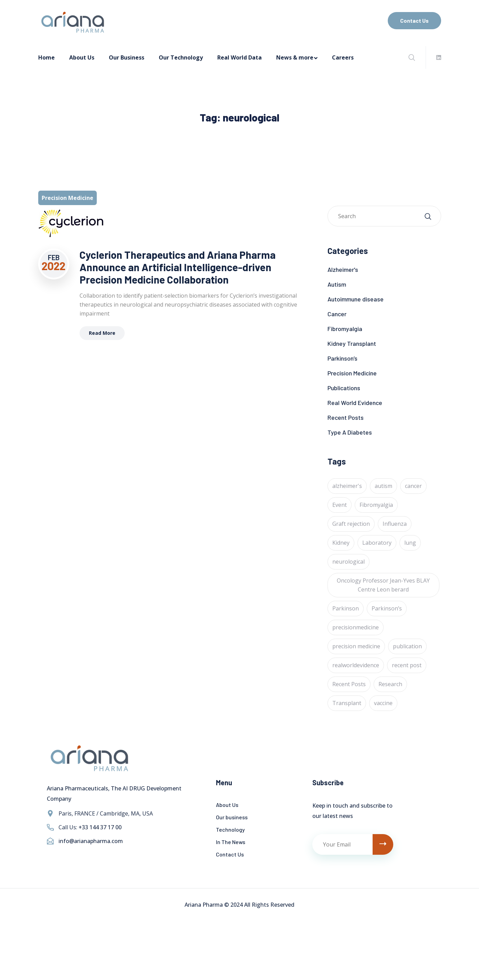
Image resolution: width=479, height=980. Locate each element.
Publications (344, 388)
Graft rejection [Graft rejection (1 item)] (351, 524)
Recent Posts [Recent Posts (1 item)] (349, 684)
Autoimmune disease (356, 299)
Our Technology (181, 57)
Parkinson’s (342, 358)
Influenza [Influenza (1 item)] (395, 524)
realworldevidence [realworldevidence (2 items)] (356, 665)
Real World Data (239, 57)
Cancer (337, 314)
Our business (232, 817)
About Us (82, 57)
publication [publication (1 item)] (407, 646)
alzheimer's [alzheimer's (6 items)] (347, 486)
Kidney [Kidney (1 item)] (341, 543)
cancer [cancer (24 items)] (413, 486)
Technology (230, 829)
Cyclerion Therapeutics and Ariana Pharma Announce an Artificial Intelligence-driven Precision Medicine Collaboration (178, 267)
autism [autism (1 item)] (383, 486)
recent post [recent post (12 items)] (407, 665)
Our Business (127, 57)
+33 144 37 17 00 (100, 827)
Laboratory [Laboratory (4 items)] (377, 543)
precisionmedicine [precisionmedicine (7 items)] (356, 627)
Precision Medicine (352, 373)
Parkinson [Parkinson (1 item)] (346, 608)
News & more (295, 57)
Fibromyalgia (345, 329)
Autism (337, 284)
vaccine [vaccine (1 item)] (383, 703)
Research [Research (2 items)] (390, 684)
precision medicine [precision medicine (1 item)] (356, 646)
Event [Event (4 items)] (340, 505)
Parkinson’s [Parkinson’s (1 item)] (387, 608)
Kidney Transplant (352, 343)
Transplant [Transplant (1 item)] (347, 703)
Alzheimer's (343, 269)
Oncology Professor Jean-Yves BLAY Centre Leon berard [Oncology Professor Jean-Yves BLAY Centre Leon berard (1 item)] (383, 585)
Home (46, 57)
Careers (343, 57)
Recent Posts (346, 417)
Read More (102, 333)
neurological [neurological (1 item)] (348, 562)
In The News (231, 842)
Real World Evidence (355, 403)
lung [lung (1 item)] (410, 543)
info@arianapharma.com (91, 841)
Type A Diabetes (350, 432)
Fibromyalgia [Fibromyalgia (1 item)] (376, 505)
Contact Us (414, 20)
